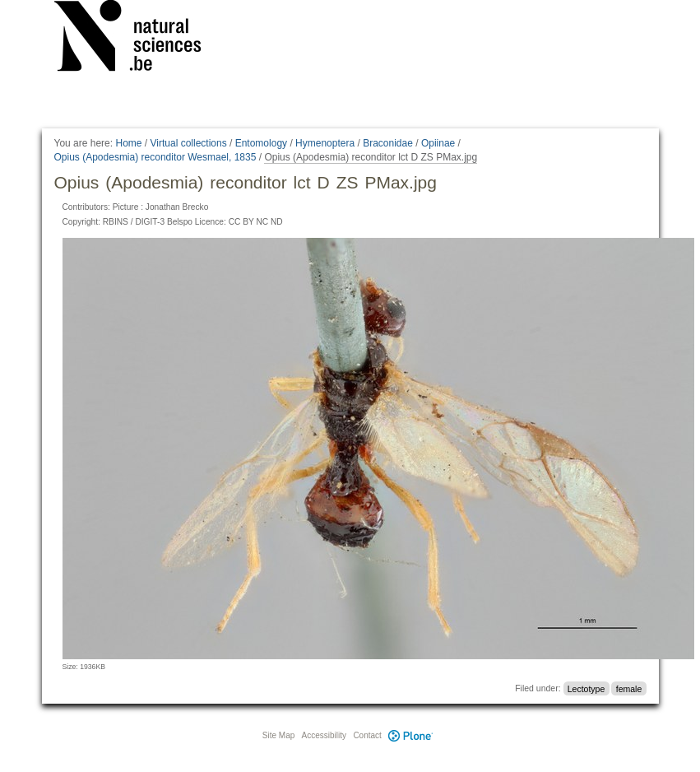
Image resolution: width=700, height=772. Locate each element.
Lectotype (586, 688)
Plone (411, 735)
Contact (367, 735)
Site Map (278, 735)
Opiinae (438, 143)
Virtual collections (189, 143)
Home (128, 143)
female (629, 688)
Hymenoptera (325, 143)
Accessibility (324, 735)
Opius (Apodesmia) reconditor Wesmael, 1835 (155, 157)
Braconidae (388, 143)
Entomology (261, 143)
